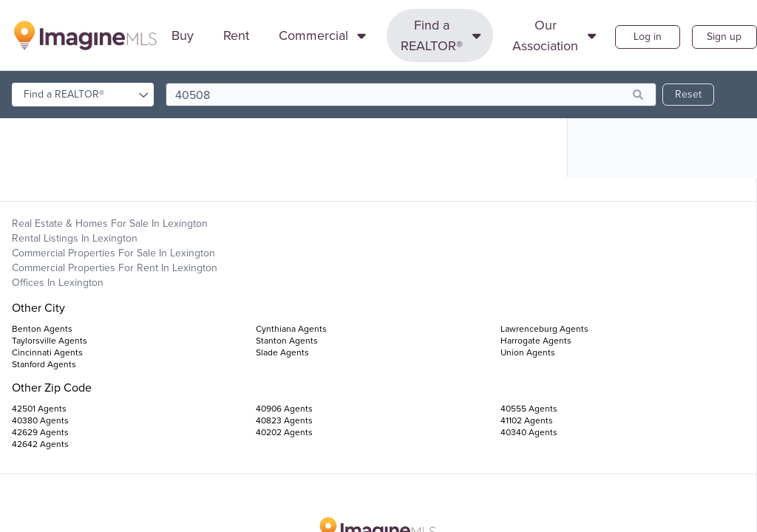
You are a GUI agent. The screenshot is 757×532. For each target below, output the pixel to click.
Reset (688, 94)
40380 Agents (40, 420)
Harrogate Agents (536, 341)
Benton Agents (42, 329)
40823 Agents (284, 420)
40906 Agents (284, 409)
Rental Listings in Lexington (75, 238)
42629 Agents (40, 432)
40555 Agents (529, 409)
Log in (648, 37)
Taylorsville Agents (50, 341)
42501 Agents (39, 409)
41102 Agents (527, 420)
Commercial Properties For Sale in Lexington (113, 253)
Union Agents (528, 352)
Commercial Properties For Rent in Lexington (115, 268)
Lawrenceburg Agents (544, 329)
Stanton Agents (287, 341)
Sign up (724, 37)
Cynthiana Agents (291, 329)
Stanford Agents (44, 364)
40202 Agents (284, 432)
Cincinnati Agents (47, 352)
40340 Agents (529, 432)
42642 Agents (40, 444)
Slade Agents (282, 352)
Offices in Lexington (58, 283)
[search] (411, 95)
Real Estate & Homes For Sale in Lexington (110, 224)
